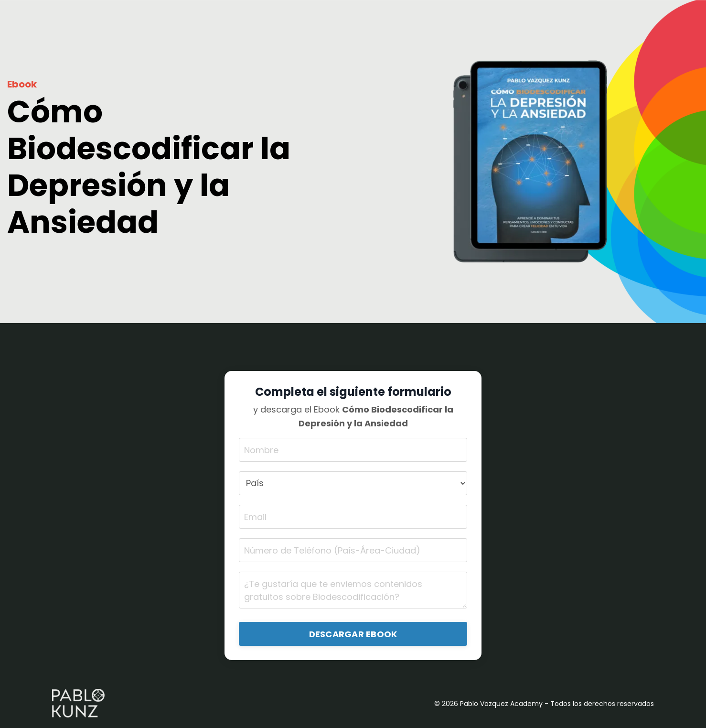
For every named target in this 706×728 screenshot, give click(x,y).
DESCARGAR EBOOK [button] (353, 634)
